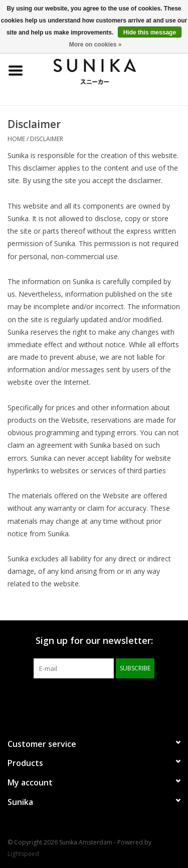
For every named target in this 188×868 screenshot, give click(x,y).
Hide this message (150, 33)
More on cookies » (96, 45)
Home (16, 139)
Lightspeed (23, 854)
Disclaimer (47, 139)
